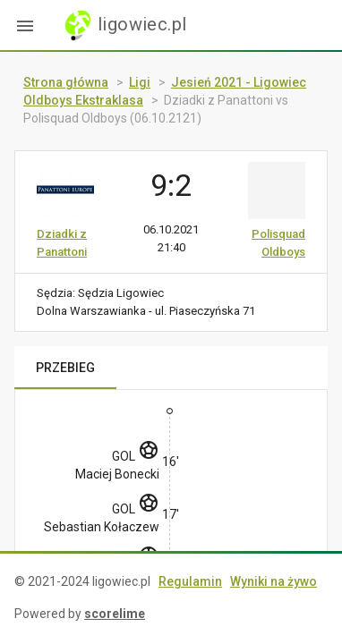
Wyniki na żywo (274, 581)
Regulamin (190, 581)
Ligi (140, 82)
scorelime (115, 614)
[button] (25, 25)
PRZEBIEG (65, 368)
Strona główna (66, 82)
